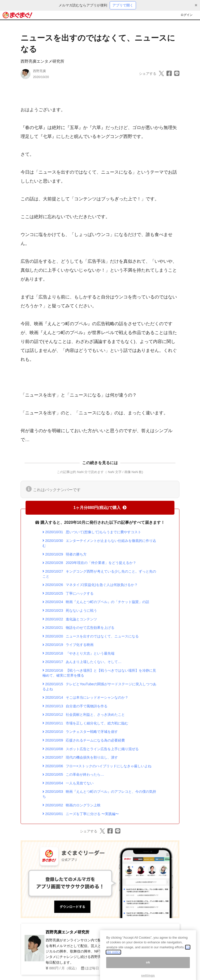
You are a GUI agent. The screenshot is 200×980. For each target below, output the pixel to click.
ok (148, 969)
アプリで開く (123, 5)
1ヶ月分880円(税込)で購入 (100, 508)
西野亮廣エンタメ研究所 (42, 61)
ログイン (187, 15)
